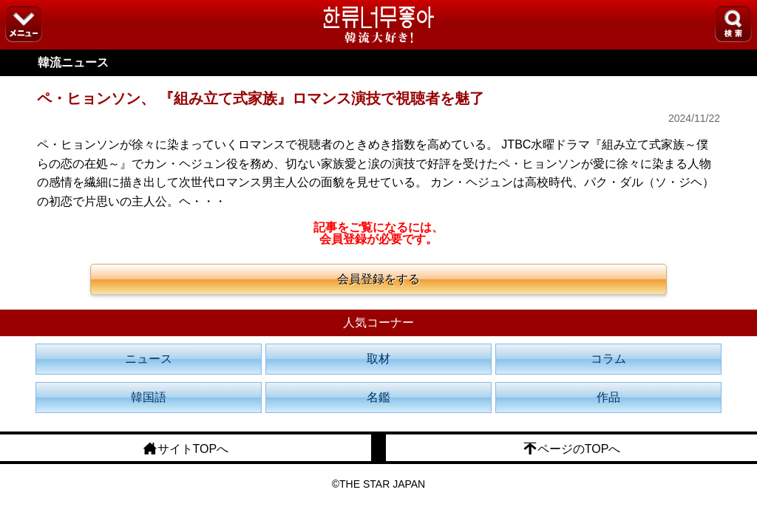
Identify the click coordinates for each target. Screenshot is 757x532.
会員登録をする (378, 279)
